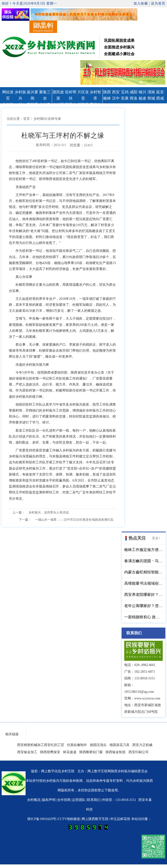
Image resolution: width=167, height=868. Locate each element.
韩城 (151, 98)
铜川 (142, 92)
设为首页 (158, 3)
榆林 (107, 98)
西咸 (160, 98)
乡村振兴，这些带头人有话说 (49, 512)
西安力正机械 (142, 745)
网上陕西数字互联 (95, 819)
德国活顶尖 (98, 745)
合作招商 (64, 800)
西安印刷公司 (139, 752)
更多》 (157, 538)
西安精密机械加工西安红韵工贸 (41, 745)
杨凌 (142, 98)
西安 (116, 92)
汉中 (116, 98)
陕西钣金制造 (116, 752)
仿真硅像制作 (77, 745)
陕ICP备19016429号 (42, 819)
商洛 (134, 98)
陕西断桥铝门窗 (91, 752)
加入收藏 (141, 3)
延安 (160, 92)
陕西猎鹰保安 (50, 752)
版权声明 (49, 800)
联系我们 (94, 800)
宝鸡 (125, 92)
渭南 (151, 92)
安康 (125, 98)
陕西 (107, 92)
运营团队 (79, 800)
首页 (27, 119)
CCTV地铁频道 (69, 819)
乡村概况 (34, 800)
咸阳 (134, 92)
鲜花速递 (70, 752)
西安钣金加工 (27, 752)
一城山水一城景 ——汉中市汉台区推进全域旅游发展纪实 (74, 520)
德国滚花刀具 (119, 745)
